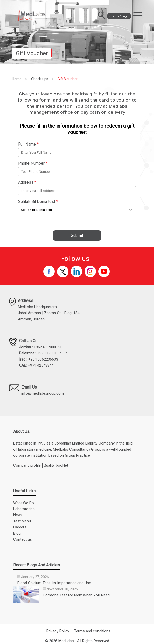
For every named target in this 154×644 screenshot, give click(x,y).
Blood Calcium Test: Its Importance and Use (54, 583)
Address (27, 182)
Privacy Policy (58, 631)
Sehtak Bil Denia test (38, 201)
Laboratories (24, 509)
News (18, 515)
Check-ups (40, 79)
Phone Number (33, 163)
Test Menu (22, 521)
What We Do (24, 503)
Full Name (28, 144)
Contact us (23, 539)
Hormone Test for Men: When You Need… (77, 595)
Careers (20, 527)
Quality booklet (56, 465)
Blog (17, 533)
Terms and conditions (92, 631)
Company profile (27, 465)
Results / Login (114, 16)
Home (17, 79)
